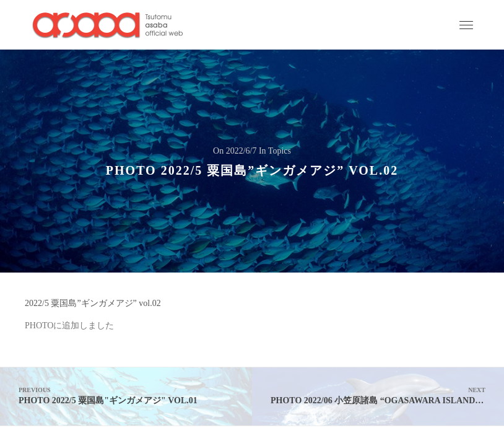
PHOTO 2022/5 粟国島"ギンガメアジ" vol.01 (126, 396)
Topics (280, 151)
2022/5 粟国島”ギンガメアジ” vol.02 (93, 303)
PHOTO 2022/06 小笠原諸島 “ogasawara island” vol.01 (387, 396)
